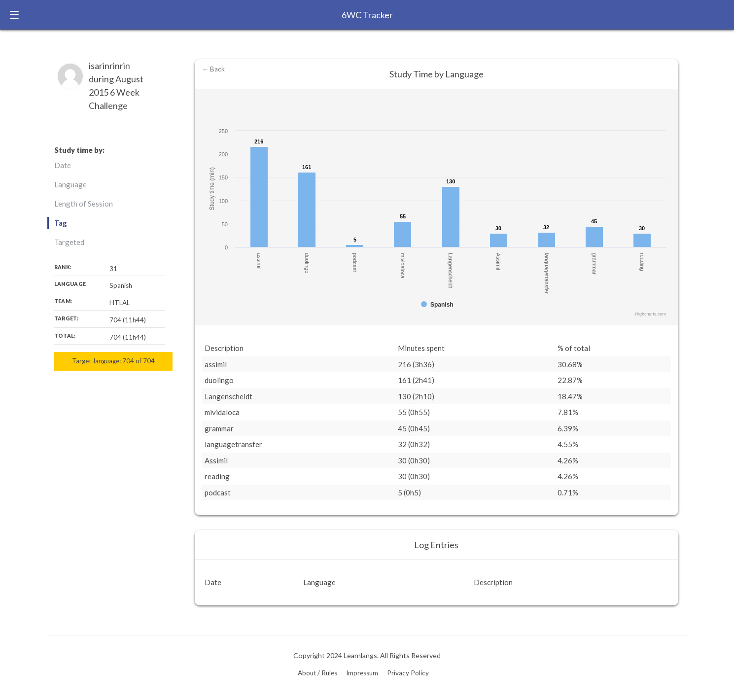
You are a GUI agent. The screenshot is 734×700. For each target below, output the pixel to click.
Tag (61, 223)
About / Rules (317, 673)
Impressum (362, 673)
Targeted (69, 242)
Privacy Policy (408, 673)
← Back (214, 69)
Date (63, 165)
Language (70, 184)
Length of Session (84, 204)
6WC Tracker (367, 15)
